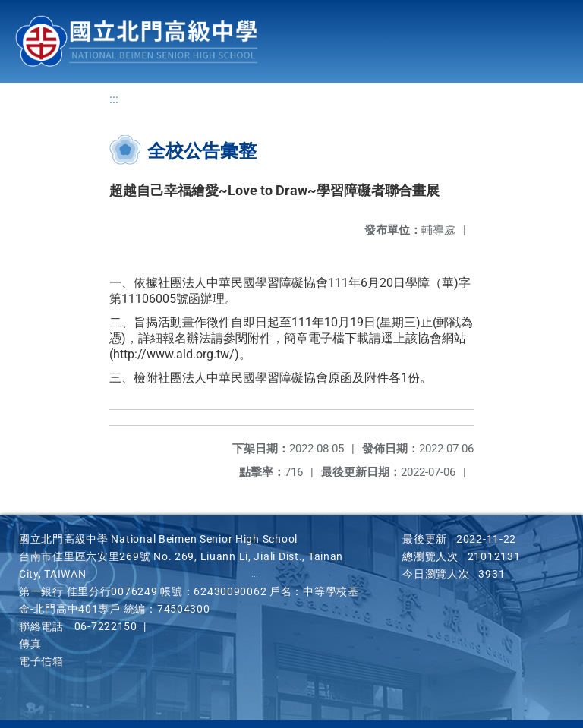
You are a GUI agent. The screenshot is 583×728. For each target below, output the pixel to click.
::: (114, 99)
